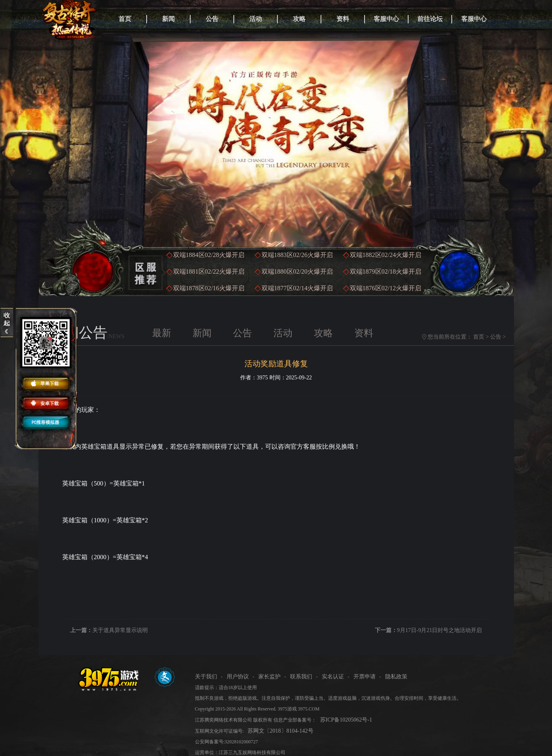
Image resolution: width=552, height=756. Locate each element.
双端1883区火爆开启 (297, 255)
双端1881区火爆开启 (209, 271)
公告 (212, 19)
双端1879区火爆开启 (386, 271)
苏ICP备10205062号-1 (346, 720)
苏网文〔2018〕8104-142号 (281, 731)
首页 (125, 19)
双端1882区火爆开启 (386, 255)
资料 (343, 19)
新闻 (168, 19)
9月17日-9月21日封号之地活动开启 (440, 630)
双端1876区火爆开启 (386, 288)
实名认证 (333, 677)
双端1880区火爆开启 (297, 271)
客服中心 (386, 19)
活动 (256, 19)
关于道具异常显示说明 (120, 630)
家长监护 (269, 677)
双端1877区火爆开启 (297, 288)
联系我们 (301, 677)
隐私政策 (396, 677)
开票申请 (365, 677)
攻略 (299, 19)
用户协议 (238, 677)
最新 (162, 333)
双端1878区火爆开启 (209, 288)
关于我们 (206, 677)
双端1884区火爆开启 (209, 255)
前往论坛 (430, 19)
